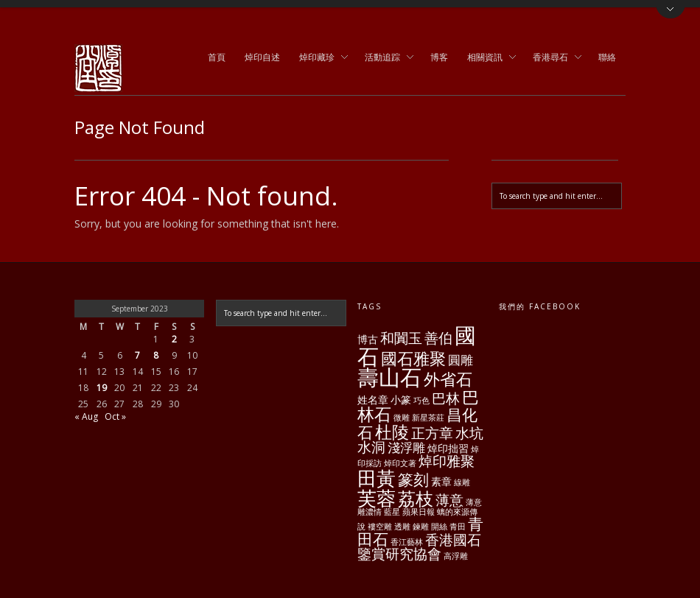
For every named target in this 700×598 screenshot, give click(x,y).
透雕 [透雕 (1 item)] (402, 527)
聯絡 (607, 57)
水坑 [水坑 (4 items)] (469, 433)
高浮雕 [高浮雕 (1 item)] (456, 556)
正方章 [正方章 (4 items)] (432, 433)
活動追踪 (385, 58)
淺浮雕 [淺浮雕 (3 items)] (406, 447)
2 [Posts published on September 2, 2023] (174, 339)
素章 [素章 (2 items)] (441, 481)
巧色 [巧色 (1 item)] (421, 401)
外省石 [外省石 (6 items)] (448, 379)
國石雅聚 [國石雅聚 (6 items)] (413, 358)
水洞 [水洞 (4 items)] (371, 447)
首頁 (217, 57)
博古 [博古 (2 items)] (368, 339)
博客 (439, 57)
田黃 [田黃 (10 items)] (377, 478)
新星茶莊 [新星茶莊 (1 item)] (428, 418)
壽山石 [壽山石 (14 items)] (389, 377)
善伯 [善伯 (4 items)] (438, 338)
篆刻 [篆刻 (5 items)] (413, 479)
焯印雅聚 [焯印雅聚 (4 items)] (447, 461)
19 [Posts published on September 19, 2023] (102, 388)
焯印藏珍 (319, 58)
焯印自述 (262, 57)
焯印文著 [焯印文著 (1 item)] (400, 463)
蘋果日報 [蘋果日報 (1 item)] (419, 512)
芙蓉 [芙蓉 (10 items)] (377, 498)
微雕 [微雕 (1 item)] (402, 418)
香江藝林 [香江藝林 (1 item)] (407, 542)
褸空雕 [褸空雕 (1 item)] (380, 527)
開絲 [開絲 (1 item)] (439, 527)
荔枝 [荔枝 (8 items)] (416, 498)
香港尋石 (553, 58)
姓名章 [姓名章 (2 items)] (373, 400)
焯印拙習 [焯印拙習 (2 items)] (448, 448)
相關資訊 (487, 58)
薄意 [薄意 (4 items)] (449, 500)
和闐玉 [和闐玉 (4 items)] (401, 338)
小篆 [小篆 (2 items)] (401, 400)
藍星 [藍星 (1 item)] (392, 512)
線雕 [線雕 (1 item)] (462, 482)
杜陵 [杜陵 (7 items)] (392, 432)
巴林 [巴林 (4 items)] (446, 398)
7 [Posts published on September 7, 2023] (137, 355)
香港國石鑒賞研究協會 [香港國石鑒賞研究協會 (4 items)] (419, 547)
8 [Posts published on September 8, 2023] (156, 355)
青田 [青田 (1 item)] (458, 527)
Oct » (115, 416)
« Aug (86, 416)
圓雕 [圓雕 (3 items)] (461, 360)
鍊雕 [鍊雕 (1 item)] (421, 527)
